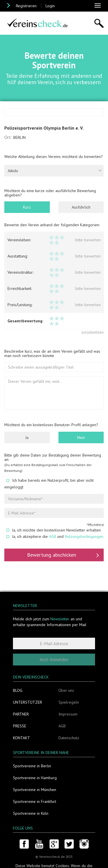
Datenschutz (69, 738)
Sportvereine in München (35, 790)
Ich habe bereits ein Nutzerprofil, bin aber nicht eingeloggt (49, 484)
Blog (18, 690)
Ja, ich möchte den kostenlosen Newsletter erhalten (54, 531)
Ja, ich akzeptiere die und (55, 537)
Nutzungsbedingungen (84, 537)
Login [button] (50, 6)
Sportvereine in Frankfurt (35, 801)
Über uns (66, 690)
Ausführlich (81, 208)
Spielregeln (69, 702)
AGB (53, 537)
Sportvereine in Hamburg (35, 778)
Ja (27, 438)
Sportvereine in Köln (31, 813)
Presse (20, 726)
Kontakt (21, 738)
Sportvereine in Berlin (32, 766)
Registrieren (26, 6)
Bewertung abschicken (63, 556)
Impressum (68, 714)
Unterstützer (28, 702)
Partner (21, 714)
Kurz (27, 208)
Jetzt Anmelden (54, 660)
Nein (81, 438)
